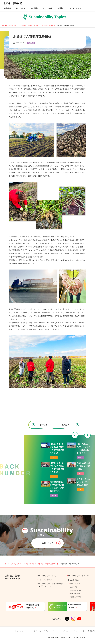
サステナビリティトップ (47, 576)
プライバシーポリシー (71, 631)
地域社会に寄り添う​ (77, 597)
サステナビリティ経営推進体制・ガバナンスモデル (51, 585)
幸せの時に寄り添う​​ (77, 590)
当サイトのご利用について (44, 631)
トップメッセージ (45, 580)
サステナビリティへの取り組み (30, 25)
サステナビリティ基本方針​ (78, 576)
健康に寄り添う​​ (75, 594)
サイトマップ (20, 631)
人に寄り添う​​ (74, 587)
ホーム (2, 25)
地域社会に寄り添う (48, 25)
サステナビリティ (12, 25)
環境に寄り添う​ (75, 584)
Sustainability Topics (47, 18)
